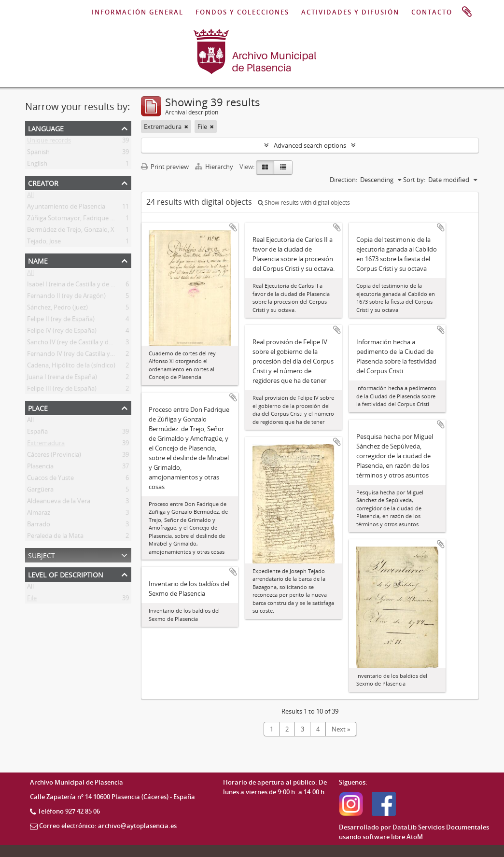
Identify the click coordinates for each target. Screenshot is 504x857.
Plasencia (40, 468)
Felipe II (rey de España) (61, 321)
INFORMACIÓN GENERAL (138, 12)
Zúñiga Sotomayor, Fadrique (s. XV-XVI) (83, 220)
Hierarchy (215, 167)
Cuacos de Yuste (50, 479)
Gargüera (40, 491)
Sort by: (414, 180)
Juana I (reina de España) (62, 379)
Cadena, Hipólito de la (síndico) (71, 367)
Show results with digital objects (304, 203)
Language (46, 128)
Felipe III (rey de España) (62, 390)
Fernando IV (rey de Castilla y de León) (82, 355)
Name (38, 260)
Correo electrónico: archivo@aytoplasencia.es (108, 826)
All (30, 197)
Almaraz (39, 514)
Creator (43, 182)
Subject (42, 555)
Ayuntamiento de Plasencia (66, 208)
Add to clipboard (233, 227)
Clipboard (467, 12)
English (37, 165)
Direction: (343, 180)
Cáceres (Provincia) (54, 456)
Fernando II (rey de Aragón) (66, 297)
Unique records (49, 142)
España (37, 433)
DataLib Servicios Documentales (441, 827)
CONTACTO (432, 12)
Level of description (66, 574)
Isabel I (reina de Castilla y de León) (77, 286)
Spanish (38, 154)
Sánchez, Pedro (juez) (57, 309)
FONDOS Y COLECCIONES (242, 12)
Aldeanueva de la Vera (59, 503)
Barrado (39, 526)
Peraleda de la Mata (55, 537)
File (32, 600)
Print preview (165, 167)
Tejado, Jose (44, 243)
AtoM (415, 837)
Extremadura (46, 445)
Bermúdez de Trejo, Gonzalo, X (71, 231)
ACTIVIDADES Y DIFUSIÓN (350, 12)
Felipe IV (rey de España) (62, 332)
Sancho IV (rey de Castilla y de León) (78, 344)
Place (38, 407)
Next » (341, 729)
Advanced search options (310, 145)
